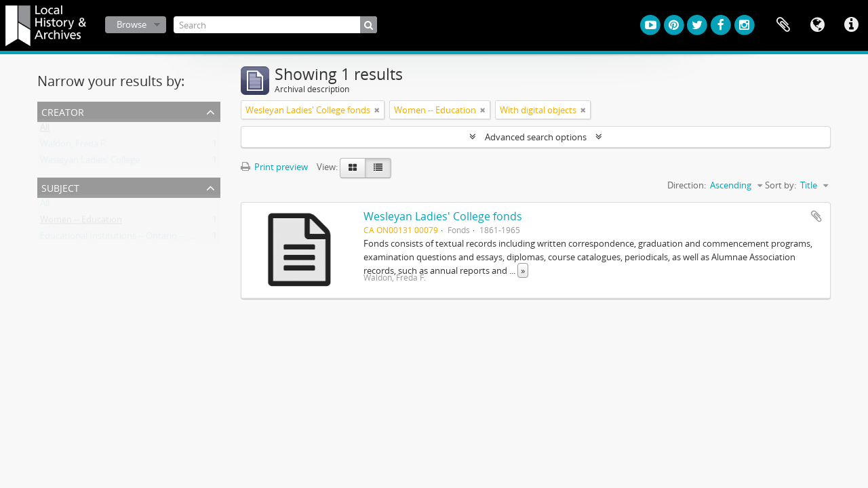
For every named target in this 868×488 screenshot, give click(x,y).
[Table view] (378, 168)
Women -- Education (81, 222)
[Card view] (353, 168)
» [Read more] (523, 270)
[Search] (275, 25)
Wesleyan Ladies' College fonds (443, 216)
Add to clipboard (816, 216)
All (45, 130)
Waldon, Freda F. (74, 146)
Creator (63, 111)
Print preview (274, 167)
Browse (132, 24)
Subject (60, 187)
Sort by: (781, 185)
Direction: (687, 185)
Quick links (851, 25)
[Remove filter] (377, 110)
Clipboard (783, 25)
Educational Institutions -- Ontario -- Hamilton (132, 239)
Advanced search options (536, 137)
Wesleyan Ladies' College (90, 163)
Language (817, 25)
